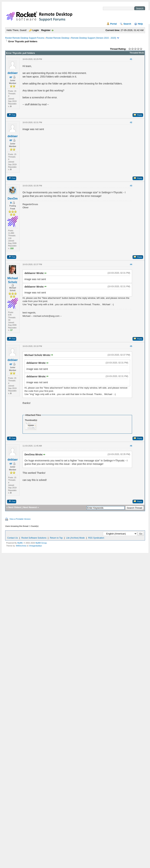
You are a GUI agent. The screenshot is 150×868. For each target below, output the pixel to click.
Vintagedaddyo (35, 546)
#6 (131, 446)
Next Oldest (15, 507)
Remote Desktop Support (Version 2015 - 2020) (94, 38)
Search (127, 24)
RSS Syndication (96, 538)
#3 (131, 186)
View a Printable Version (20, 519)
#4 (131, 264)
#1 (131, 59)
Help (140, 24)
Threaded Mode (137, 53)
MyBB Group (41, 543)
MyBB (20, 543)
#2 (131, 122)
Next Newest (30, 507)
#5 (131, 346)
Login (36, 30)
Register (46, 30)
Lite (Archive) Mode (75, 538)
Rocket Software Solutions (34, 538)
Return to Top (56, 538)
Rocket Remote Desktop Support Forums (25, 38)
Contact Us (13, 538)
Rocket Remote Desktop (58, 38)
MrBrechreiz (21, 546)
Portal (113, 24)
